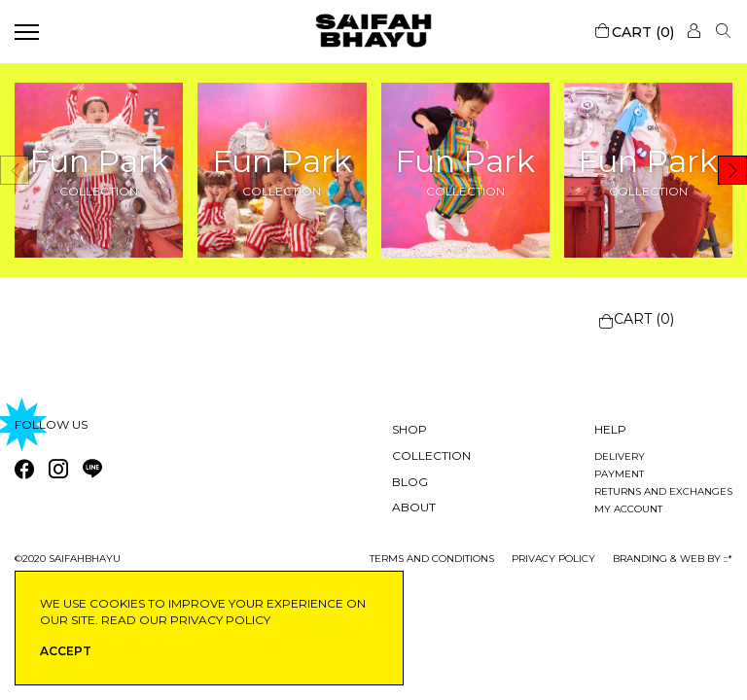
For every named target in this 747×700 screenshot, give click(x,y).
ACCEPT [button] (66, 651)
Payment (619, 474)
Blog (410, 482)
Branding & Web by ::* (673, 559)
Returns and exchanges (663, 491)
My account (628, 509)
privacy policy (553, 559)
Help (610, 429)
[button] (732, 170)
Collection (431, 455)
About (414, 507)
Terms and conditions (432, 559)
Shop (409, 429)
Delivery (620, 456)
